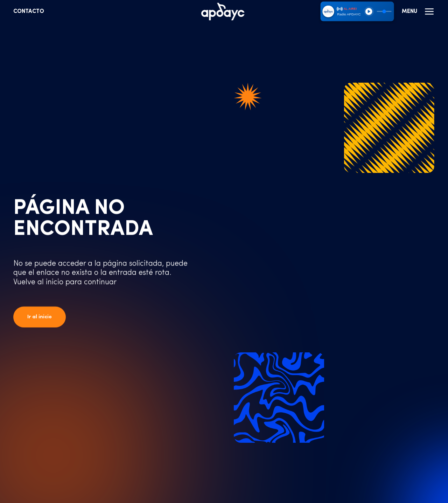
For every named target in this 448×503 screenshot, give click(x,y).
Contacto (29, 12)
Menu (418, 12)
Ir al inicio (40, 317)
